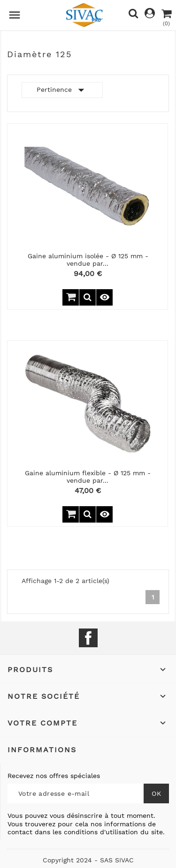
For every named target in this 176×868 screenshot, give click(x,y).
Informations (42, 750)
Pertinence (62, 90)
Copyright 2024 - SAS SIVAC (88, 860)
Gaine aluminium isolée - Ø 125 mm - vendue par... (88, 259)
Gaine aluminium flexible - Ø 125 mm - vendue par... (88, 476)
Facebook (88, 638)
